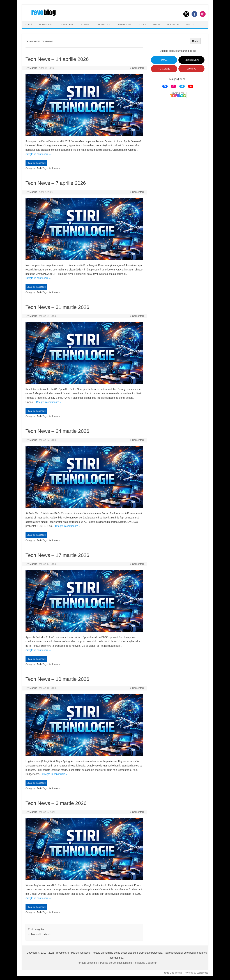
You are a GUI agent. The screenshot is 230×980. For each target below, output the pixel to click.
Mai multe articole (40, 934)
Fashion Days (192, 60)
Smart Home (125, 25)
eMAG (164, 60)
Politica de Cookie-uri (145, 963)
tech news (54, 168)
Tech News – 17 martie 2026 (57, 555)
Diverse (191, 25)
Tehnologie (104, 25)
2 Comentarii (137, 688)
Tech (39, 168)
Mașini (157, 25)
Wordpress (202, 973)
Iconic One (169, 973)
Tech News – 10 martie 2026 (57, 679)
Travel (142, 25)
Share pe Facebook (36, 163)
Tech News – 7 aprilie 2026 (56, 183)
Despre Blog (67, 25)
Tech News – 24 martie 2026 (57, 431)
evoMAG (191, 69)
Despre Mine (46, 25)
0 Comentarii (137, 68)
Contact (86, 25)
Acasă (29, 25)
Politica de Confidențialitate (115, 963)
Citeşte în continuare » (38, 154)
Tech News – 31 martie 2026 (57, 307)
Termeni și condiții (87, 963)
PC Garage (164, 69)
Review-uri (173, 25)
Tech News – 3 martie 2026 (56, 803)
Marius (33, 68)
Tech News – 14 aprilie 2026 (57, 59)
